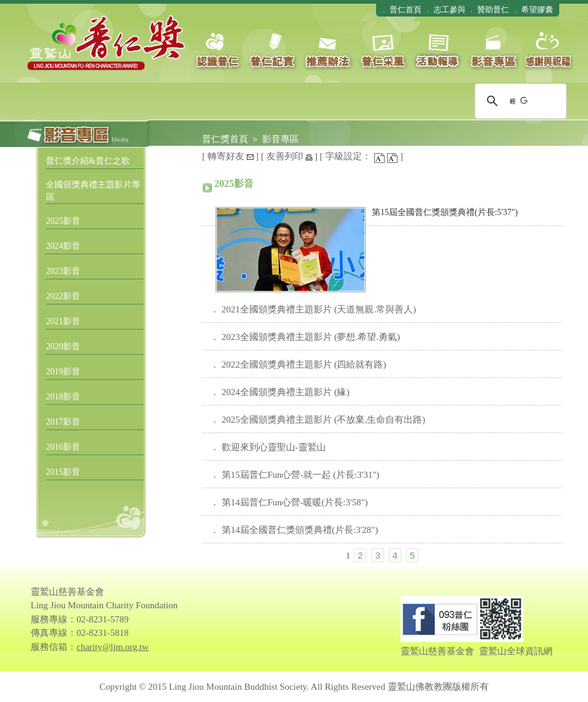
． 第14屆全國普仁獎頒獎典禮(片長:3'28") (294, 530)
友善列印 (289, 156)
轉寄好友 (231, 156)
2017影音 (63, 422)
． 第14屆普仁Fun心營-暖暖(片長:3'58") (289, 502)
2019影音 (63, 372)
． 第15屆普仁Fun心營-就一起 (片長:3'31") (295, 475)
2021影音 (63, 321)
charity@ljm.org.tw (113, 647)
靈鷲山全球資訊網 (516, 651)
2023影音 (63, 271)
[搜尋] (519, 101)
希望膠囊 (537, 9)
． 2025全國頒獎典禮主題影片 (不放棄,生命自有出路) (318, 420)
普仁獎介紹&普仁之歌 (88, 161)
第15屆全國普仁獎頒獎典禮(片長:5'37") (445, 212)
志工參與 (450, 9)
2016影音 (63, 447)
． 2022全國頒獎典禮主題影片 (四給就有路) (298, 364)
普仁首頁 (405, 9)
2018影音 (63, 397)
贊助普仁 (493, 9)
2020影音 (63, 346)
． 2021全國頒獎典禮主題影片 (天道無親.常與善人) (313, 309)
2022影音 (63, 296)
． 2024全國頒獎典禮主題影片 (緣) (280, 392)
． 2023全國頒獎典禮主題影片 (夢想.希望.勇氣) (305, 337)
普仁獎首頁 (225, 139)
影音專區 (281, 139)
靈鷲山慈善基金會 (437, 651)
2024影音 (63, 246)
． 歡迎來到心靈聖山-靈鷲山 (268, 447)
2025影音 (63, 221)
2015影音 (63, 472)
